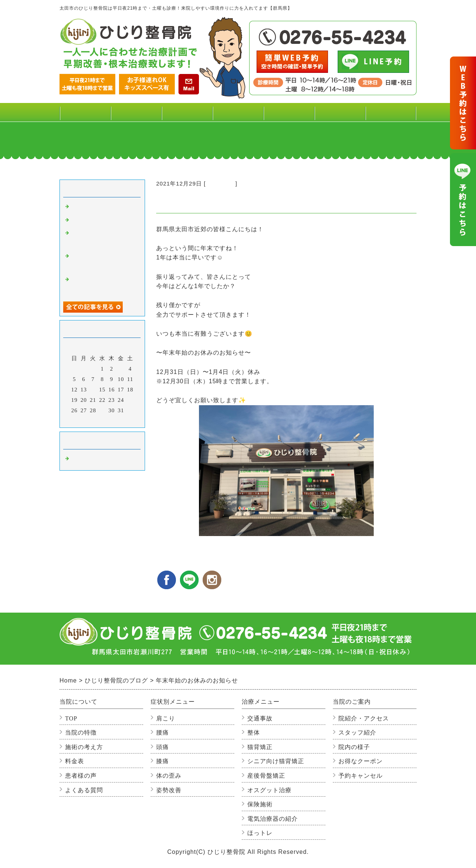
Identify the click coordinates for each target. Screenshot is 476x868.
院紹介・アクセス (364, 718)
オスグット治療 (269, 790)
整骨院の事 (221, 183)
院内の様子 (354, 747)
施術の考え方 (84, 747)
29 (102, 410)
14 (93, 390)
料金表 (136, 112)
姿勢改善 (169, 790)
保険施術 (260, 804)
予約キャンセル (361, 776)
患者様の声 (289, 112)
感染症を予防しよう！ (100, 207)
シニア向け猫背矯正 (276, 761)
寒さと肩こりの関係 (97, 221)
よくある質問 (391, 112)
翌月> (118, 420)
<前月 (87, 420)
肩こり (166, 718)
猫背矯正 (260, 747)
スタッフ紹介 (357, 733)
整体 (254, 733)
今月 (102, 420)
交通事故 (260, 718)
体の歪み (169, 776)
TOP (85, 112)
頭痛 (163, 747)
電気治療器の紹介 (273, 819)
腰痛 (163, 733)
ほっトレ (260, 833)
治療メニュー (238, 115)
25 (130, 400)
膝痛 (163, 761)
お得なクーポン (361, 761)
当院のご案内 (340, 115)
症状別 (187, 115)
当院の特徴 (81, 733)
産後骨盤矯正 (266, 776)
